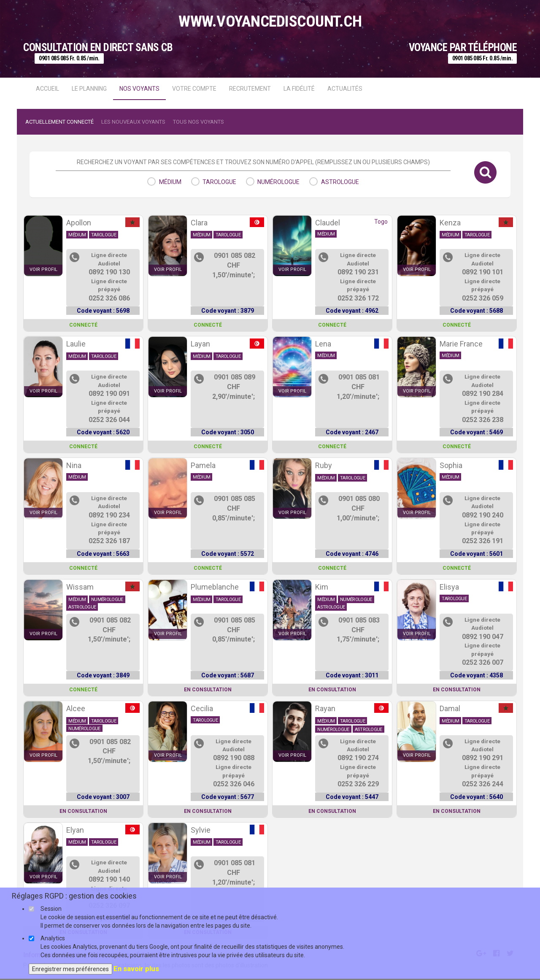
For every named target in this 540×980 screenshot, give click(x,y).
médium (170, 182)
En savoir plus (136, 969)
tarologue (219, 182)
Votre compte (194, 89)
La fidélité (299, 89)
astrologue (340, 182)
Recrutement (250, 89)
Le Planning (89, 89)
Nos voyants (139, 89)
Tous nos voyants (198, 122)
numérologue (278, 182)
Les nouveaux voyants (133, 122)
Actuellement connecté (59, 122)
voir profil (43, 269)
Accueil (47, 89)
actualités (345, 89)
